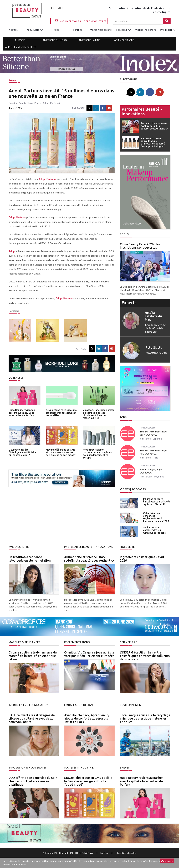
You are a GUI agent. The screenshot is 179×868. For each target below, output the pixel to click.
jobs (56, 30)
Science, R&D (129, 642)
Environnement (131, 704)
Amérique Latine (89, 40)
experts (78, 30)
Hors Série (127, 546)
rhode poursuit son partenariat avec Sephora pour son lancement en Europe (97, 453)
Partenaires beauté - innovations (142, 111)
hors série (122, 30)
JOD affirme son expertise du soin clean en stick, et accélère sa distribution (33, 780)
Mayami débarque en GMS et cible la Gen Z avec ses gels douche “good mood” (61, 452)
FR (53, 8)
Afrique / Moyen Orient (21, 47)
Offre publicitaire (84, 852)
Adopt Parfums (47, 179)
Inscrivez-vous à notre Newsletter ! (81, 21)
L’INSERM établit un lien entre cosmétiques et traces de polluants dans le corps (145, 655)
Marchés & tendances (24, 642)
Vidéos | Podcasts (146, 30)
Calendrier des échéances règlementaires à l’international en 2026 (155, 516)
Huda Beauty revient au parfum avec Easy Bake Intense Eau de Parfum (22, 413)
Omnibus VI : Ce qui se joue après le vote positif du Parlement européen (89, 653)
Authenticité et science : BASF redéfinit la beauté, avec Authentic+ (89, 558)
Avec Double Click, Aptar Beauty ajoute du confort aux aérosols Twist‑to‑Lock (87, 717)
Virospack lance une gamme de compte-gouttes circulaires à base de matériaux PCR (98, 414)
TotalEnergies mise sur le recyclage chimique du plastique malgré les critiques (145, 717)
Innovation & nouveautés (27, 767)
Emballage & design (78, 704)
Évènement (166, 30)
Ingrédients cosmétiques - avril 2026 (142, 558)
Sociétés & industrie (79, 767)
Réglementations (77, 642)
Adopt (12, 251)
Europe (20, 40)
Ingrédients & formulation (28, 704)
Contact (64, 852)
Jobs (123, 417)
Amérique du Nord (55, 40)
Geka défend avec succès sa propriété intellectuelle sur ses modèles (61, 413)
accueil (13, 30)
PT (66, 8)
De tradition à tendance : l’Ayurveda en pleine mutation (30, 558)
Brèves (12, 80)
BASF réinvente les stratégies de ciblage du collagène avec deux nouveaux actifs (32, 717)
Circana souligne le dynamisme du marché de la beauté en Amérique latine (33, 655)
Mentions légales (127, 852)
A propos (48, 852)
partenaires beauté (101, 30)
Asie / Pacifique (124, 40)
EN (59, 8)
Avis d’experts (19, 546)
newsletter (107, 852)
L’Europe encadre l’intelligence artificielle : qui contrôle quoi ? (24, 452)
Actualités (33, 30)
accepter (167, 861)
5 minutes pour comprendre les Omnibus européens (157, 529)
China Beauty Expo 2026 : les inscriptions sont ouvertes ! (140, 246)
